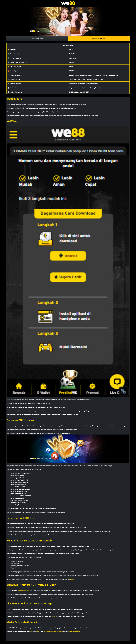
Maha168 (54, 632)
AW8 (31, 632)
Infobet (72, 579)
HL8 (46, 632)
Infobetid (60, 632)
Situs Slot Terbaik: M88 (99, 38)
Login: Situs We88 (37, 38)
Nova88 (49, 632)
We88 (53, 535)
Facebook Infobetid (74, 632)
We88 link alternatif (24, 590)
